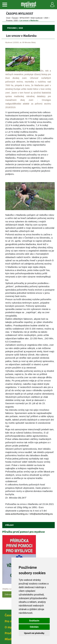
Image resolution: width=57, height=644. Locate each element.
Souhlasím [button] (34, 621)
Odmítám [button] (34, 627)
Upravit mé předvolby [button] (34, 633)
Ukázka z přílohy (9, 589)
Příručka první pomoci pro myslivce (23, 532)
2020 (46, 18)
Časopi (15, 18)
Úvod (8, 18)
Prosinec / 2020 (12, 20)
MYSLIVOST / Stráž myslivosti (31, 18)
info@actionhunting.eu (41, 514)
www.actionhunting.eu (17, 514)
